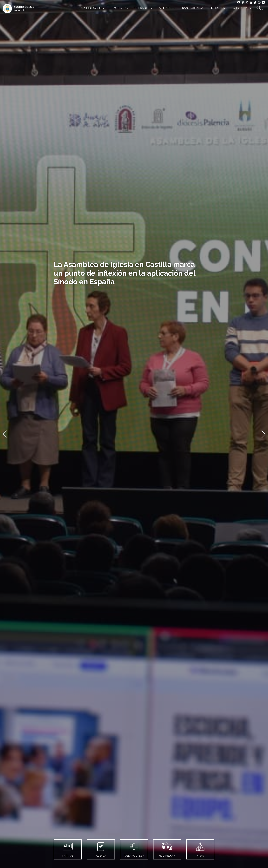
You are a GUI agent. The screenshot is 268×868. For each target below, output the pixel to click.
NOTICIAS (68, 848)
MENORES (218, 8)
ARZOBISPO (118, 8)
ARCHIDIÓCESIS (91, 8)
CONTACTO (241, 8)
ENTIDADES (142, 8)
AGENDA (101, 848)
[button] (4, 434)
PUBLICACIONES (133, 848)
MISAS (200, 848)
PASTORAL (165, 8)
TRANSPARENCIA (192, 8)
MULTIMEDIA (166, 848)
